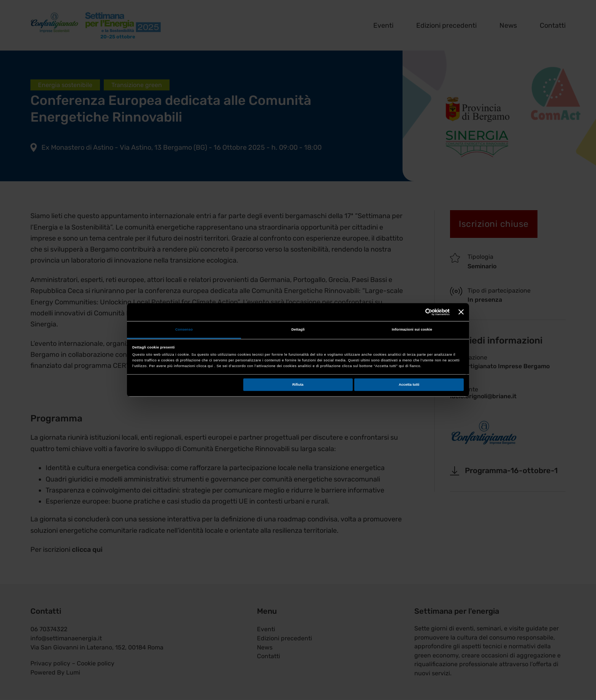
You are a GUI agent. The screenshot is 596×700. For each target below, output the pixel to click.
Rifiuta (298, 385)
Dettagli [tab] (298, 329)
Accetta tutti (409, 385)
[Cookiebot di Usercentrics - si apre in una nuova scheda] (416, 312)
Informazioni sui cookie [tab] (412, 329)
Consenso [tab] (184, 329)
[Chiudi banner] (461, 312)
